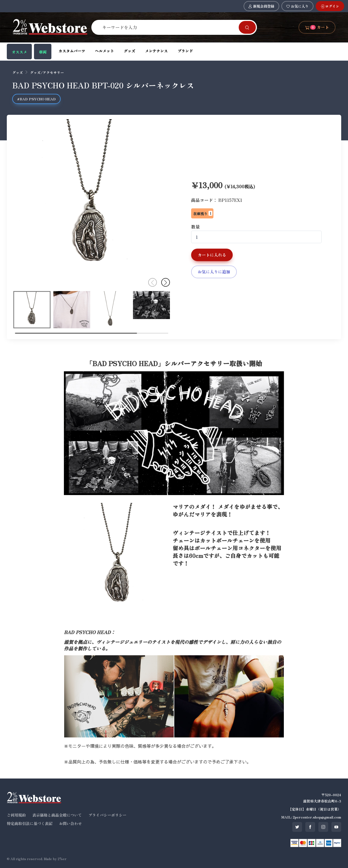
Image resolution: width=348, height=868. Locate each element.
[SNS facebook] (310, 827)
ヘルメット (104, 51)
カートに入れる (212, 255)
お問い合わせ (70, 823)
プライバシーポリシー (107, 815)
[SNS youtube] (336, 827)
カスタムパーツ (72, 51)
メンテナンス (156, 51)
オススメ (19, 52)
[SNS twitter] (297, 827)
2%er (62, 859)
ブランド (185, 51)
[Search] (168, 27)
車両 (43, 52)
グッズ (129, 51)
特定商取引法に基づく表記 (30, 823)
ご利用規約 (16, 815)
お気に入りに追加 (214, 272)
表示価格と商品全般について (57, 815)
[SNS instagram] (323, 827)
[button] (166, 282)
